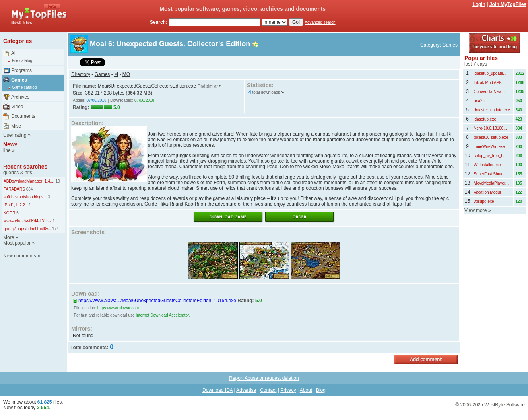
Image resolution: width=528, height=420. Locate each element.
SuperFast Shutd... (490, 174)
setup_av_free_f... (489, 156)
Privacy (288, 390)
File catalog (22, 61)
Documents (23, 116)
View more (476, 210)
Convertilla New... (489, 92)
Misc (16, 126)
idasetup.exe (485, 119)
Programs (21, 70)
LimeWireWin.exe (489, 147)
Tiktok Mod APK (488, 83)
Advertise (246, 390)
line (7, 150)
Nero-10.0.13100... (490, 128)
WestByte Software (505, 405)
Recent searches (25, 167)
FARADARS (14, 189)
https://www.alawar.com (118, 308)
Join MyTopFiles (508, 4)
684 (29, 189)
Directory (81, 74)
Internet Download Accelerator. (163, 315)
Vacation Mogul (487, 192)
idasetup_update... (490, 73)
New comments (20, 256)
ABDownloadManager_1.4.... (29, 181)
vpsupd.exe (484, 201)
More (9, 237)
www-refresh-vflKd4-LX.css (28, 221)
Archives (20, 97)
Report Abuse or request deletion (264, 378)
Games (19, 80)
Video (17, 107)
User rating (15, 135)
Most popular (17, 243)
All (14, 53)
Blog (321, 390)
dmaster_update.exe (492, 110)
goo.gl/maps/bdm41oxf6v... (27, 229)
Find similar (208, 86)
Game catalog (24, 87)
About (306, 390)
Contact (268, 390)
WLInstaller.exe (487, 165)
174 (55, 229)
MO (126, 74)
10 (57, 181)
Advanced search (320, 22)
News (11, 144)
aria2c (479, 101)
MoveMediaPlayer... (491, 183)
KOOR (9, 213)
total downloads (266, 92)
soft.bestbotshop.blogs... (25, 197)
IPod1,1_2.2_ (16, 205)
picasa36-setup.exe (491, 137)
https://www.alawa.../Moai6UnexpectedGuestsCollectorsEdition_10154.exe (154, 301)
